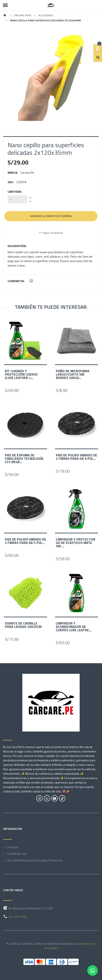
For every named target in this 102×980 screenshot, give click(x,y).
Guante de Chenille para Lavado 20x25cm (23, 625)
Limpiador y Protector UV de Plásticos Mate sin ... (76, 543)
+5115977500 (18, 917)
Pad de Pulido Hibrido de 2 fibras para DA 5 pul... (25, 541)
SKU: (11, 182)
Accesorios (46, 15)
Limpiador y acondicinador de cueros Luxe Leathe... (74, 627)
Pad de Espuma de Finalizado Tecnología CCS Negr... (24, 458)
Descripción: (17, 246)
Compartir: (16, 281)
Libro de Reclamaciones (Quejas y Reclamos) (35, 860)
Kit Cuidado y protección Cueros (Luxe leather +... (21, 374)
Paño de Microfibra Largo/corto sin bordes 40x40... (73, 374)
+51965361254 (17, 854)
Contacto (13, 847)
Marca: (13, 172)
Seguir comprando (51, 233)
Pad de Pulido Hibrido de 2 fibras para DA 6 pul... (76, 457)
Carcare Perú (22, 15)
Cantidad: (15, 191)
